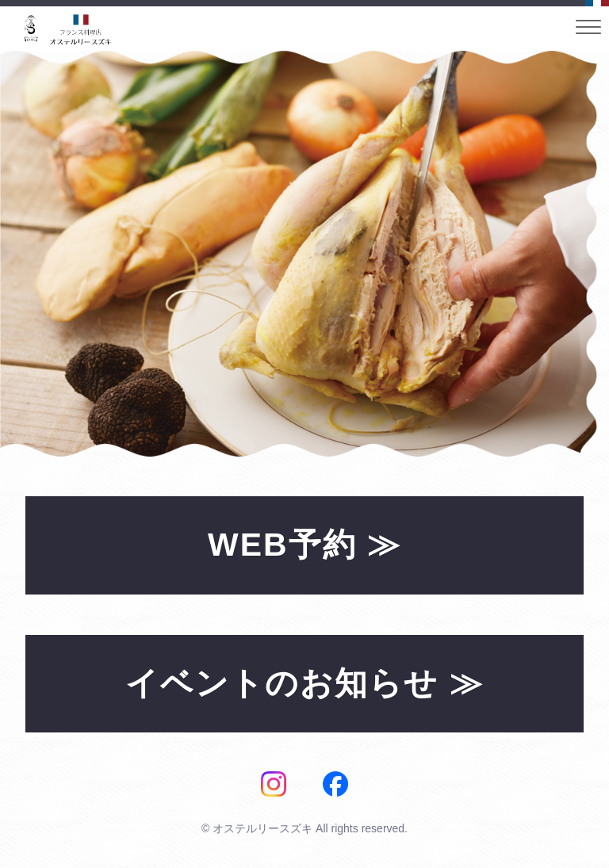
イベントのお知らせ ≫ (304, 683)
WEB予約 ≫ (304, 545)
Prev (21, 254)
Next (576, 254)
